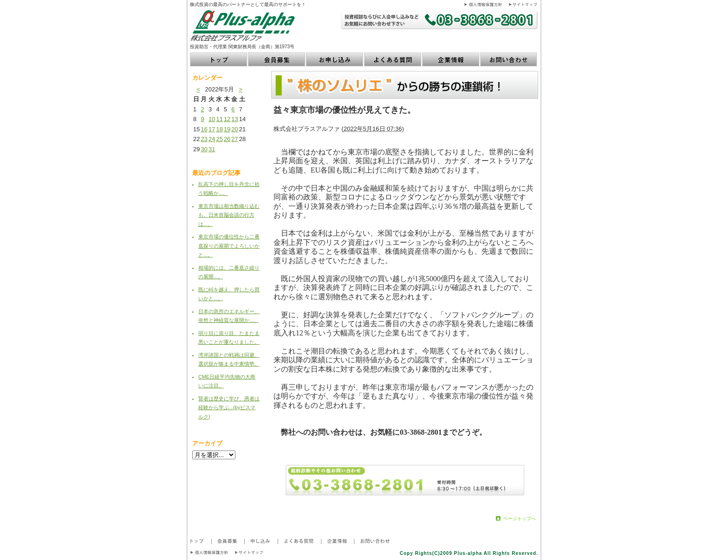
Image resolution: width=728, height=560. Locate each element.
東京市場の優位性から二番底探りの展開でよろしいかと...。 (229, 246)
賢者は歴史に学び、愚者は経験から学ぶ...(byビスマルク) (229, 408)
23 (204, 139)
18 (219, 129)
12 (227, 119)
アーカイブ (207, 443)
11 (219, 119)
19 (227, 129)
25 (219, 139)
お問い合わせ (509, 59)
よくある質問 (393, 59)
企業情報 (451, 59)
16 (204, 129)
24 (212, 139)
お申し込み (335, 59)
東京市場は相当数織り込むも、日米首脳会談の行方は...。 (229, 215)
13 (234, 119)
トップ (219, 59)
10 (212, 119)
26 (227, 139)
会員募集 (277, 59)
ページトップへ (520, 518)
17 (212, 129)
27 (234, 139)
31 (212, 149)
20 (234, 129)
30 (204, 149)
